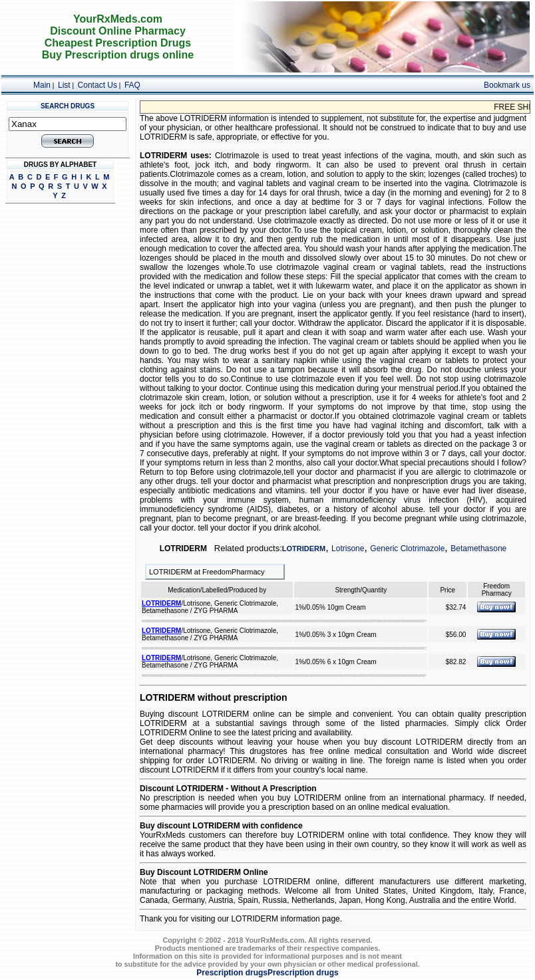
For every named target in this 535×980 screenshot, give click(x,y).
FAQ (132, 85)
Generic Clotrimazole (407, 549)
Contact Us (97, 85)
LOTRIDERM (304, 549)
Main (42, 85)
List (64, 85)
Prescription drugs (232, 973)
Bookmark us (507, 85)
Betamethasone (478, 549)
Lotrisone (348, 549)
